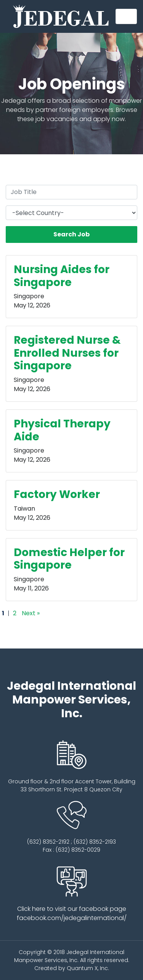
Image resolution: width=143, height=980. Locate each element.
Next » (31, 613)
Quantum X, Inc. (88, 968)
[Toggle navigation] (126, 16)
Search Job (71, 234)
